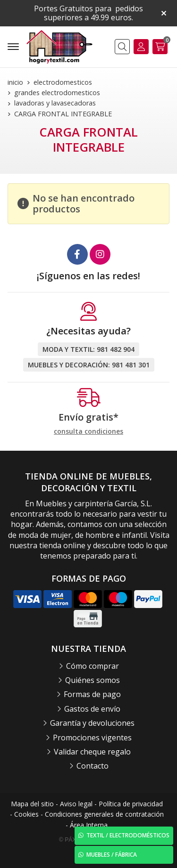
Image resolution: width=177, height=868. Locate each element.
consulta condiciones (88, 432)
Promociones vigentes (92, 738)
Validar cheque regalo (92, 752)
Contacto (93, 766)
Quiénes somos (93, 680)
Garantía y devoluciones (92, 723)
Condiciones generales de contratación (104, 814)
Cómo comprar (93, 666)
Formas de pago (92, 694)
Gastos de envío (92, 709)
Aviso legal (76, 804)
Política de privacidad (131, 804)
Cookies (26, 814)
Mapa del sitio (32, 804)
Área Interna (89, 825)
